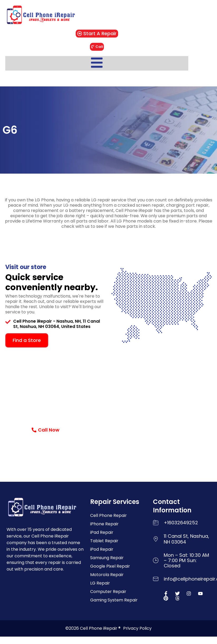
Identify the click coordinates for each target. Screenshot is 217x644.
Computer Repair (108, 592)
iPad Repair (102, 532)
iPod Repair (102, 549)
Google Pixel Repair (110, 566)
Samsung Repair (107, 558)
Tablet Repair (104, 541)
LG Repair (100, 583)
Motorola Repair (107, 575)
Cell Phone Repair (108, 515)
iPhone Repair (104, 524)
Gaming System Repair (114, 600)
